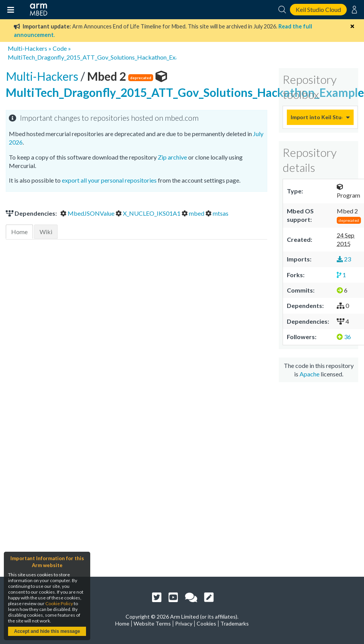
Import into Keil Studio (316, 117)
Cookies (206, 623)
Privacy (184, 623)
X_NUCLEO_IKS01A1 (149, 213)
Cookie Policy (59, 603)
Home (19, 232)
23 (344, 259)
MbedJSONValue (88, 213)
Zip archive (172, 157)
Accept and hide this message (47, 631)
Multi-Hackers (27, 48)
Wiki (46, 232)
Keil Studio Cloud (318, 9)
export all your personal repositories (109, 180)
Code (60, 48)
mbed (194, 213)
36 (344, 337)
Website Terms (152, 623)
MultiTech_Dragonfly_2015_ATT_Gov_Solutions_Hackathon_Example (100, 57)
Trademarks (235, 623)
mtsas (217, 213)
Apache (309, 374)
